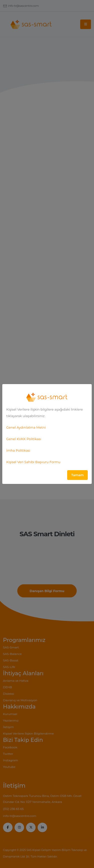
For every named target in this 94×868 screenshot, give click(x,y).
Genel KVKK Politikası (24, 439)
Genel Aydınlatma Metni (26, 427)
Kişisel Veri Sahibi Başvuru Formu (33, 462)
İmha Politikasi (18, 450)
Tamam (77, 475)
